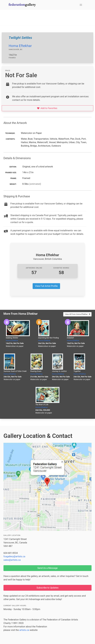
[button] (81, 5)
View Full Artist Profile (46, 286)
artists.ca (24, 630)
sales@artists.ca (12, 560)
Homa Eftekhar (20, 46)
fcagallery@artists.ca (14, 556)
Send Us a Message (47, 568)
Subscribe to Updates (47, 588)
